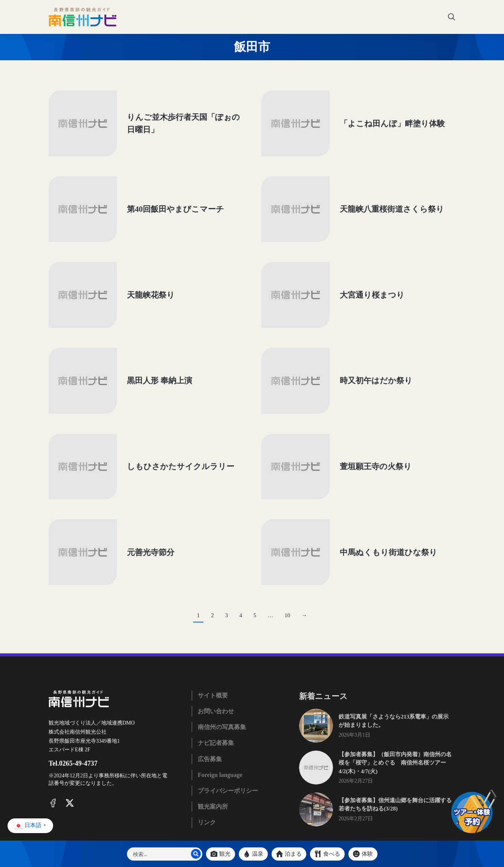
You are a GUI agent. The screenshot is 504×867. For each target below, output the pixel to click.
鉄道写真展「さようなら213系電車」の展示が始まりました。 (394, 659)
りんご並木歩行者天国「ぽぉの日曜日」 (177, 118)
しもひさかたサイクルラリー (170, 420)
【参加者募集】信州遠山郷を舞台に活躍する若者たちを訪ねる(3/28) (395, 742)
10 (287, 553)
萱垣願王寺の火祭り (365, 420)
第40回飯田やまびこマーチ (165, 194)
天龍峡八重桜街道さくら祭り (381, 194)
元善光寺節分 (140, 495)
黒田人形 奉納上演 (149, 344)
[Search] (196, 854)
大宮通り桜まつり (362, 269)
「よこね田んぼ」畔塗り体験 (382, 118)
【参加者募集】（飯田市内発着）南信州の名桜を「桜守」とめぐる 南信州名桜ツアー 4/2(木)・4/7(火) (395, 701)
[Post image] (77, 119)
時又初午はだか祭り (366, 344)
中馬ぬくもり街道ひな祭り (378, 495)
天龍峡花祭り (140, 269)
